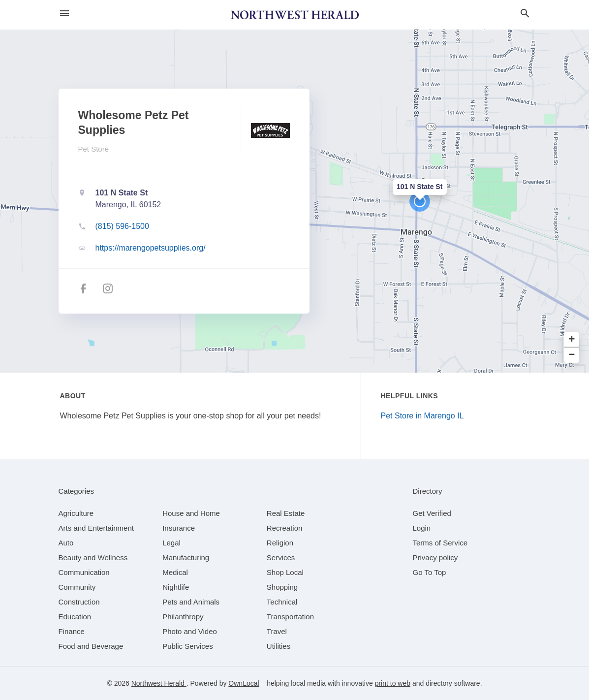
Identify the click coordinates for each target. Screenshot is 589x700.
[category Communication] (84, 572)
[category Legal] (171, 543)
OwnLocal (244, 683)
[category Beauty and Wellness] (93, 557)
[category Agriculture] (76, 513)
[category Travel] (277, 631)
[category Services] (281, 557)
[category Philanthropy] (183, 617)
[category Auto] (66, 543)
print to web (393, 683)
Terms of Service (440, 543)
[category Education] (75, 617)
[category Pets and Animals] (191, 602)
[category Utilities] (279, 646)
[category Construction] (79, 602)
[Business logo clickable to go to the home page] (295, 15)
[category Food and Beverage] (91, 646)
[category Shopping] (282, 587)
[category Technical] (282, 602)
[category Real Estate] (286, 513)
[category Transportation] (290, 617)
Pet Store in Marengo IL (422, 416)
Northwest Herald (159, 683)
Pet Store (94, 149)
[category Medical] (175, 572)
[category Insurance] (179, 528)
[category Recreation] (285, 528)
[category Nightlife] (176, 587)
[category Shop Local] (285, 572)
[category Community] (77, 587)
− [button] (572, 355)
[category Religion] (280, 543)
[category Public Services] (188, 646)
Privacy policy (435, 557)
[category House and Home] (191, 513)
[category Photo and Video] (190, 631)
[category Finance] (72, 631)
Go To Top (430, 572)
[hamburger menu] (64, 14)
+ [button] (572, 340)
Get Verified (432, 513)
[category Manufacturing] (186, 557)
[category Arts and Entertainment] (96, 528)
